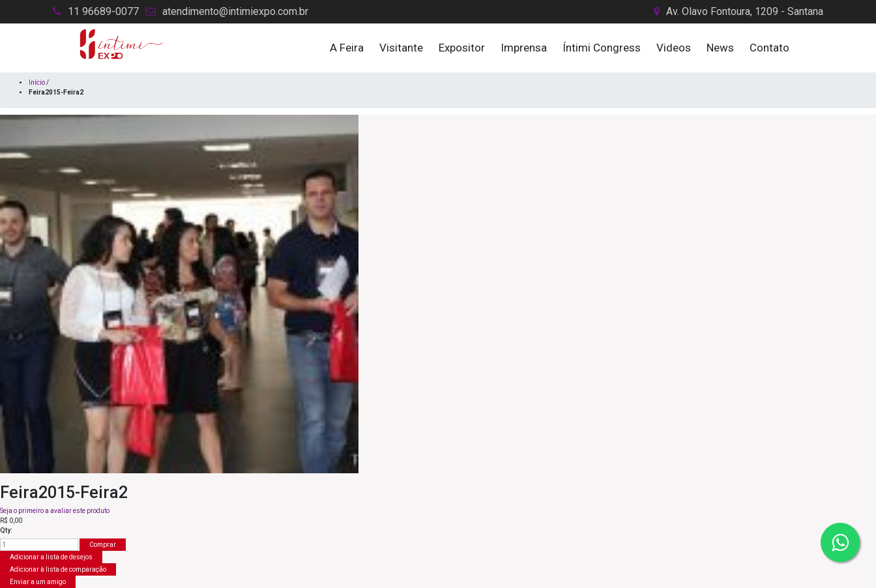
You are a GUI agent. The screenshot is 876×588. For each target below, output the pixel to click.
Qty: (6, 530)
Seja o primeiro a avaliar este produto (55, 511)
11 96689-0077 (103, 11)
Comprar (103, 545)
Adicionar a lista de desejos (51, 557)
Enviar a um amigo (38, 582)
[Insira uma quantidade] (39, 545)
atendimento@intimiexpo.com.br (235, 11)
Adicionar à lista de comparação (58, 569)
